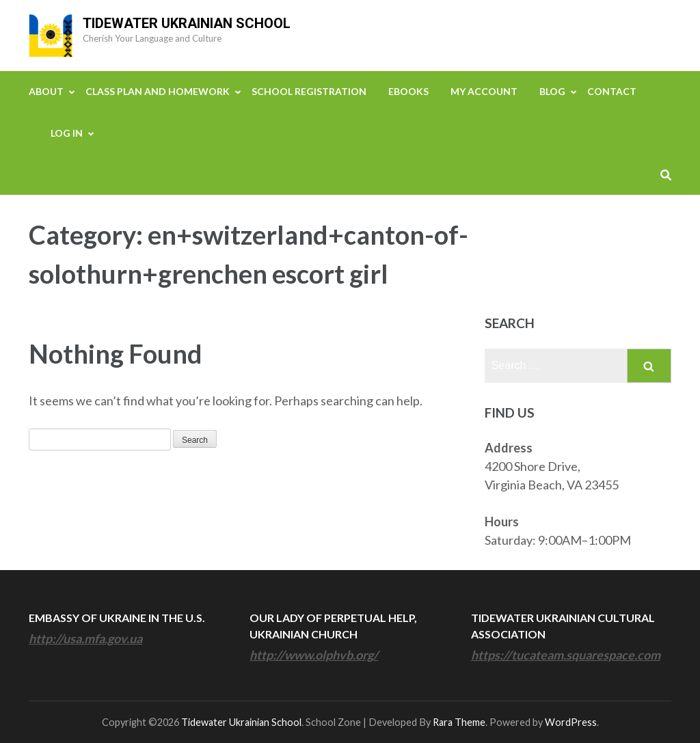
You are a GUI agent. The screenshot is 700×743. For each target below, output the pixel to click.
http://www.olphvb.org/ (314, 655)
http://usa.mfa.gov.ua (85, 638)
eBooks (408, 91)
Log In (67, 133)
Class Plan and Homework (158, 91)
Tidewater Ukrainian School (187, 23)
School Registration (309, 91)
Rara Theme (459, 722)
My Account (484, 91)
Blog (552, 91)
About (46, 91)
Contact (612, 91)
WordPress (571, 722)
